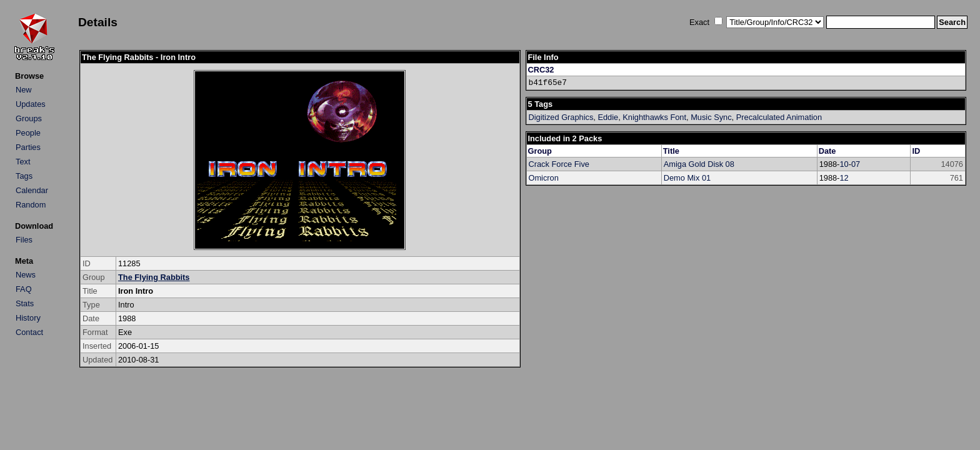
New (24, 90)
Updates (31, 104)
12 (844, 178)
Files (24, 240)
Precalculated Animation (779, 117)
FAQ (24, 289)
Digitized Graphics (561, 117)
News (26, 275)
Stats (25, 303)
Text (23, 162)
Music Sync (711, 117)
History (28, 318)
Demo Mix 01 (687, 178)
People (28, 133)
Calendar (32, 190)
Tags (24, 176)
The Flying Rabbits (154, 277)
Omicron (544, 178)
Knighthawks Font (654, 117)
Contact (29, 332)
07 (856, 164)
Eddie (608, 117)
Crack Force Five (559, 164)
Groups (29, 118)
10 (844, 164)
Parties (28, 147)
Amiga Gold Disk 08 (699, 164)
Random (31, 205)
